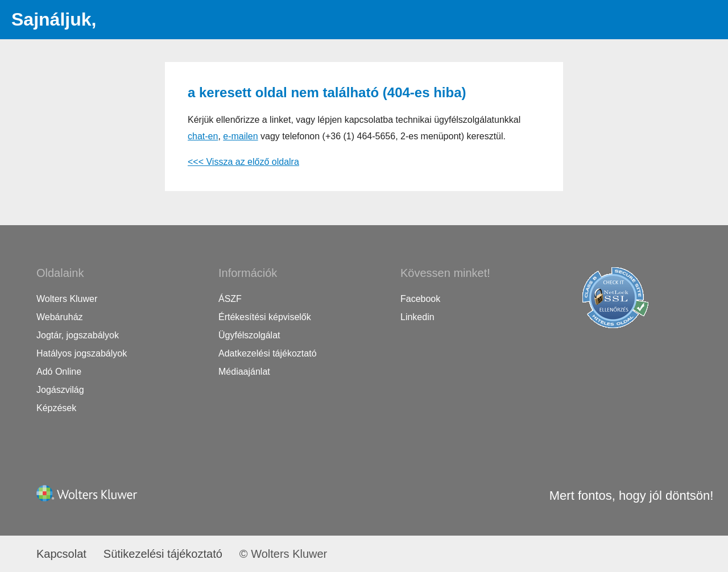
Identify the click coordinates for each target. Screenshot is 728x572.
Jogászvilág (60, 390)
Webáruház (60, 317)
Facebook (420, 299)
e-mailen (240, 136)
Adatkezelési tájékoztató (268, 353)
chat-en (203, 136)
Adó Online (59, 372)
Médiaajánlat (244, 372)
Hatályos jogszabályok (82, 353)
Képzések (56, 408)
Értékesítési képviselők (265, 317)
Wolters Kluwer (67, 299)
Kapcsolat (61, 554)
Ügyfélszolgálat (249, 335)
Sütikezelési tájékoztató (163, 554)
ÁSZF (230, 299)
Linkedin (417, 317)
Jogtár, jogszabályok (78, 335)
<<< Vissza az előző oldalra (243, 162)
